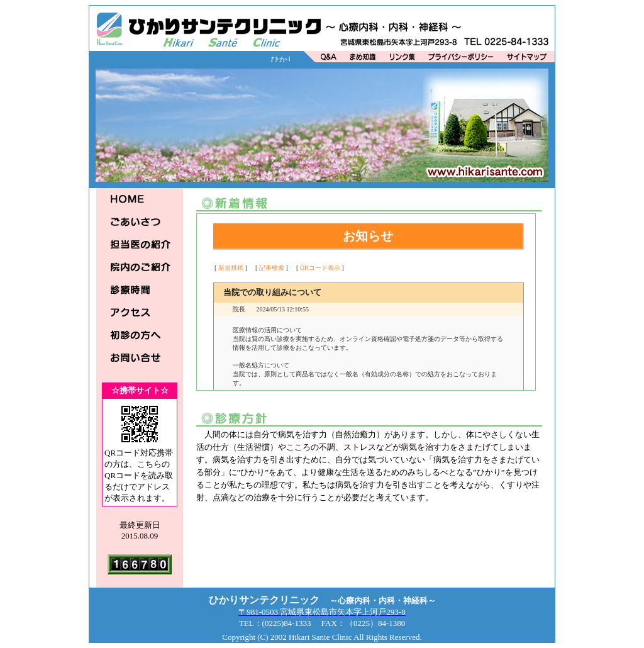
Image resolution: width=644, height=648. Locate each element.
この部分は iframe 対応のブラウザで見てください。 (369, 302)
